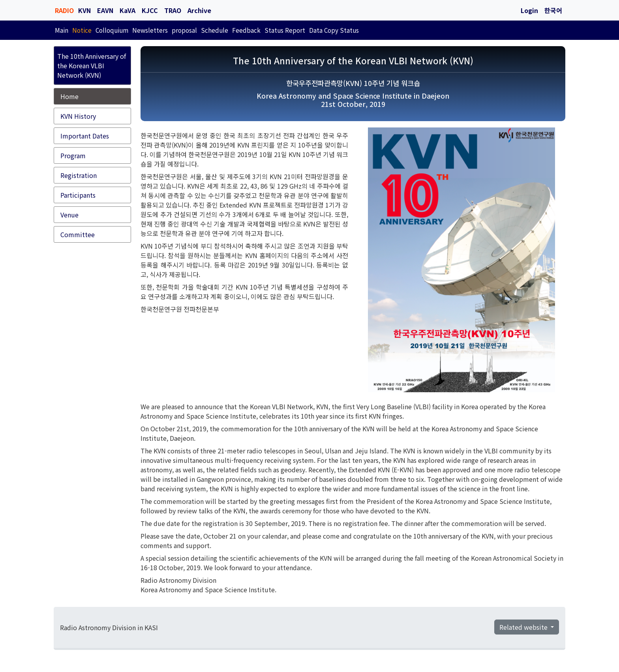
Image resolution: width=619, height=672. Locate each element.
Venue (69, 215)
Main (62, 30)
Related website (524, 627)
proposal (184, 30)
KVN (84, 10)
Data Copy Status (334, 30)
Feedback (246, 30)
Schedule (215, 30)
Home (69, 96)
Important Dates (85, 136)
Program (73, 155)
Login (529, 10)
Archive (199, 10)
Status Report (285, 30)
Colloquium (112, 30)
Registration (79, 175)
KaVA (128, 10)
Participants (78, 195)
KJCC (150, 10)
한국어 (553, 10)
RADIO (64, 10)
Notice (82, 30)
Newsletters (150, 30)
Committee (78, 234)
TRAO (173, 10)
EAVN (105, 10)
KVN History (78, 116)
